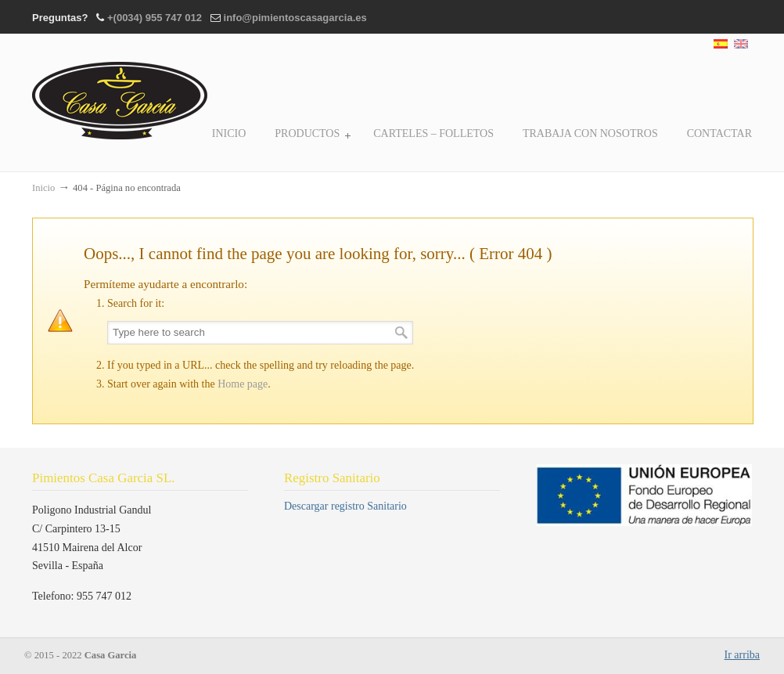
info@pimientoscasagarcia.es (295, 18)
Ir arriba (742, 655)
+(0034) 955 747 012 (155, 18)
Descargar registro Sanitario (345, 506)
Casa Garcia (120, 89)
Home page (243, 384)
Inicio (43, 188)
